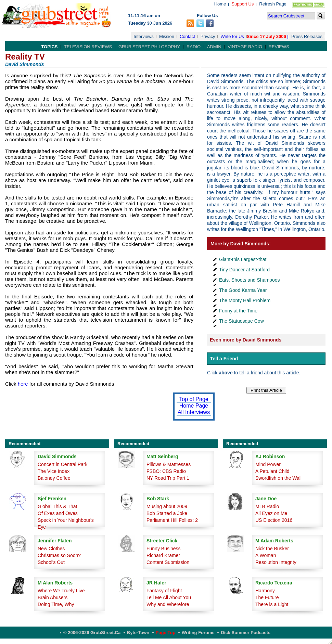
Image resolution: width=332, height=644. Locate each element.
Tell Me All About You (169, 597)
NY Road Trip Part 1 (168, 478)
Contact (187, 36)
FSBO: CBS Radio (166, 471)
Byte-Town (138, 633)
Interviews (144, 36)
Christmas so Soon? (59, 555)
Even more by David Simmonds (246, 340)
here (23, 384)
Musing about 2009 (167, 506)
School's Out (51, 562)
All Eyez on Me (271, 513)
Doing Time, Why (56, 604)
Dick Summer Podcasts (246, 633)
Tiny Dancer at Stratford (244, 270)
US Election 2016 (274, 520)
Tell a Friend (224, 359)
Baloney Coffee (54, 478)
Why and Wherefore (168, 604)
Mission (167, 36)
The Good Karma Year (243, 290)
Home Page (194, 406)
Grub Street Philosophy (149, 47)
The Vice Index (54, 471)
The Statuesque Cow (241, 321)
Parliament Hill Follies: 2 (172, 520)
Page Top (166, 633)
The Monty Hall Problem (245, 300)
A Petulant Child (272, 471)
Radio (194, 47)
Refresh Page (273, 4)
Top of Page (194, 399)
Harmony (265, 591)
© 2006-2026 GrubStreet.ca (92, 633)
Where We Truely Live (61, 591)
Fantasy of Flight (164, 591)
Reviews (279, 47)
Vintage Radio (245, 47)
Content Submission (168, 562)
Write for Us (232, 36)
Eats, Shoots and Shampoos (249, 280)
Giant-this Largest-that (243, 259)
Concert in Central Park (63, 464)
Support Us (242, 4)
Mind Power (268, 464)
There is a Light (272, 604)
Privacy (208, 36)
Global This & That (57, 506)
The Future (267, 597)
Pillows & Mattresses (169, 464)
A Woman (266, 555)
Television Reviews (88, 47)
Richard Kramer (163, 555)
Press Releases (307, 36)
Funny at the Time (238, 311)
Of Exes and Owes (58, 513)
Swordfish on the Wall (278, 478)
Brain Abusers (53, 597)
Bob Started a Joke (167, 513)
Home (220, 4)
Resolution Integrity (276, 562)
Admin (214, 47)
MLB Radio (267, 506)
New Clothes (51, 549)
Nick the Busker (272, 549)
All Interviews (194, 412)
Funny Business (164, 549)
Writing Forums (198, 633)
